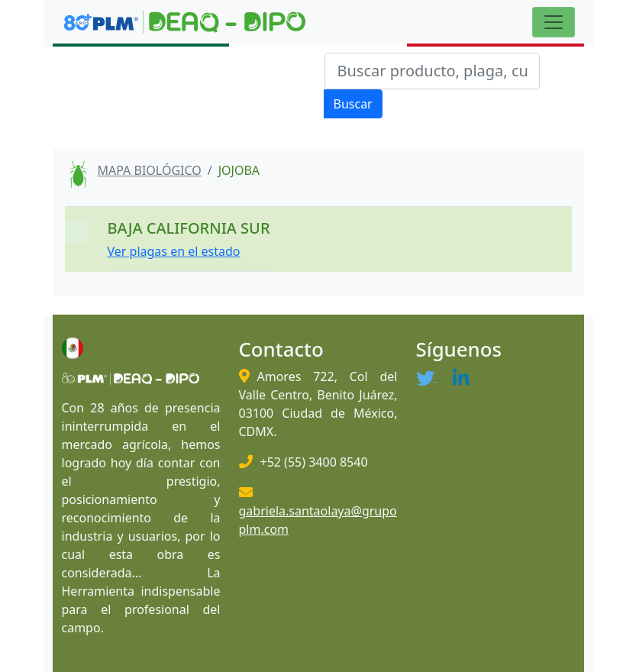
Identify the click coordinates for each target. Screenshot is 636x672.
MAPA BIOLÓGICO (150, 170)
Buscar (353, 104)
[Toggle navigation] (554, 22)
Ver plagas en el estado (174, 251)
